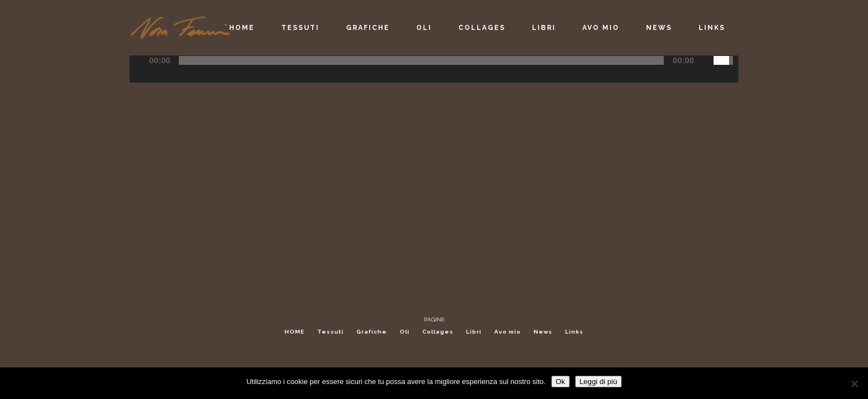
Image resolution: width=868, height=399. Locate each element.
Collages (438, 332)
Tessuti (330, 332)
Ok (560, 382)
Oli (405, 332)
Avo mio (508, 332)
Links (574, 332)
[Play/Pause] (142, 61)
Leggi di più (598, 382)
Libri (474, 332)
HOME (294, 332)
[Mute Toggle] (704, 61)
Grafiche (372, 332)
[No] (854, 383)
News (543, 332)
